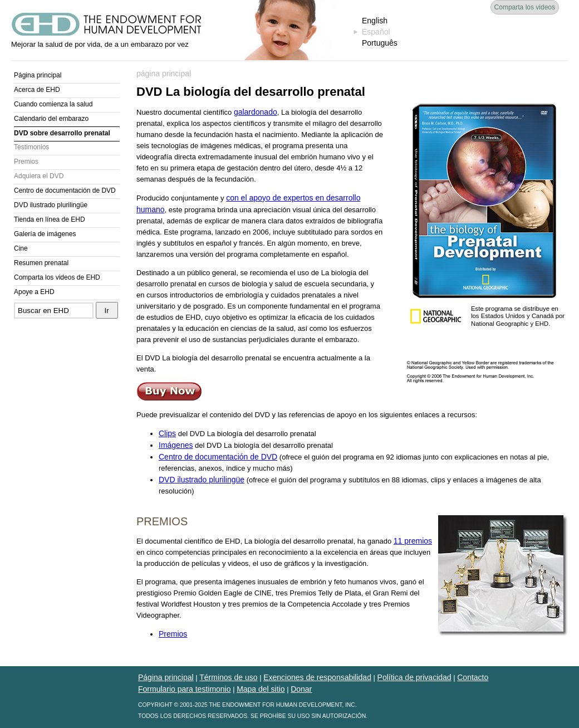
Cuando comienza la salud (53, 104)
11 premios (413, 541)
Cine (21, 248)
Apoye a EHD (34, 292)
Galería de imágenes (45, 234)
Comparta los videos (525, 7)
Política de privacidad (414, 677)
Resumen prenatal (41, 263)
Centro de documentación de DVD (65, 190)
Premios (26, 162)
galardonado (256, 112)
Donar (301, 689)
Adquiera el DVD (39, 176)
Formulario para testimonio (185, 689)
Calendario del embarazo (51, 119)
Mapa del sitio (261, 689)
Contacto (473, 677)
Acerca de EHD (37, 90)
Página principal (38, 75)
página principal (164, 74)
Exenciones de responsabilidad (317, 677)
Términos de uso (228, 677)
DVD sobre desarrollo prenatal (62, 133)
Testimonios (31, 147)
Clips (167, 433)
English (375, 21)
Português (380, 43)
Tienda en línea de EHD (50, 219)
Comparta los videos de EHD (57, 277)
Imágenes (176, 445)
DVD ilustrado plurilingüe (51, 205)
